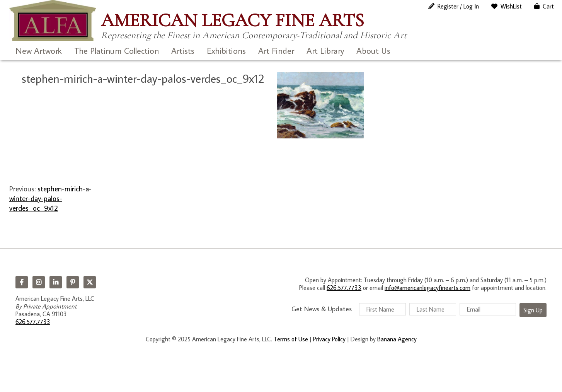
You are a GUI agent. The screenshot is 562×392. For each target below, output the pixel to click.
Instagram (39, 282)
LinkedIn (56, 282)
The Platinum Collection (117, 50)
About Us (373, 50)
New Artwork (39, 50)
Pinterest (73, 282)
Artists (183, 50)
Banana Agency (397, 339)
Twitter (90, 282)
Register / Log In (458, 6)
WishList (511, 6)
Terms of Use (291, 339)
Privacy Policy (329, 339)
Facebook (22, 282)
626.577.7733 (33, 322)
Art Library (325, 50)
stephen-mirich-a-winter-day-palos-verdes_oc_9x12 (50, 198)
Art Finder (276, 50)
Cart (548, 6)
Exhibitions (226, 50)
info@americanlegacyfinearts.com (427, 288)
